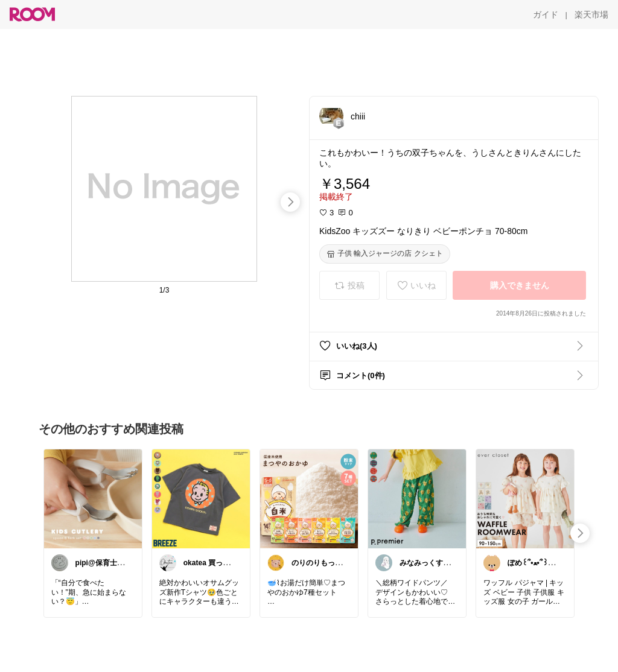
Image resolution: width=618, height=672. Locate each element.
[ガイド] (546, 14)
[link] (93, 498)
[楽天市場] (591, 14)
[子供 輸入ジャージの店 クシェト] (385, 254)
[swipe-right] (290, 202)
